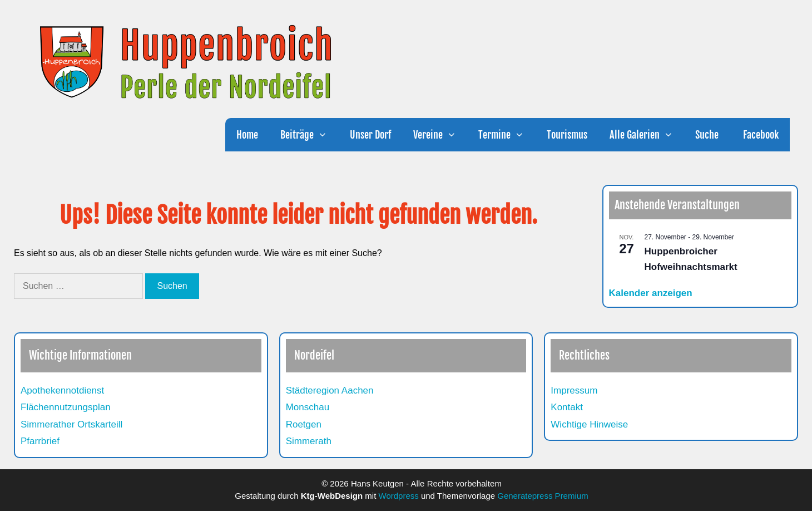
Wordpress (399, 496)
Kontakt (567, 407)
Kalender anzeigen (651, 293)
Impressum (574, 390)
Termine (507, 135)
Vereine (440, 135)
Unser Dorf (370, 135)
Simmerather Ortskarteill (71, 424)
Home (247, 135)
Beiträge (309, 135)
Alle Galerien (647, 135)
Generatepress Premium (543, 496)
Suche (707, 135)
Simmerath (309, 441)
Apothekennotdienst (62, 390)
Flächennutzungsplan (66, 407)
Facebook (760, 135)
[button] (326, 135)
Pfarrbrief (40, 441)
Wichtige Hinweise (589, 424)
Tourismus (567, 135)
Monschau (308, 407)
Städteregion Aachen (330, 390)
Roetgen (304, 424)
